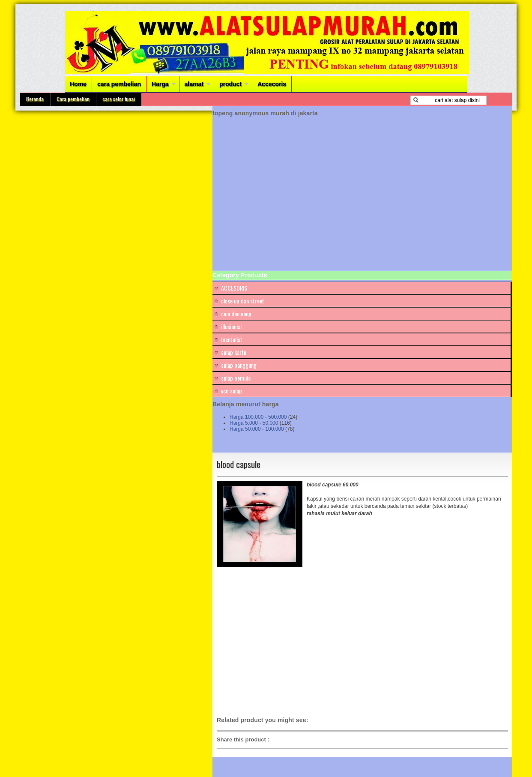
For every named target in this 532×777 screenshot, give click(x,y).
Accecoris (272, 84)
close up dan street (243, 301)
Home (78, 84)
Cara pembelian (73, 99)
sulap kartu (234, 352)
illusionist (232, 326)
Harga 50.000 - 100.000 (257, 429)
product (230, 84)
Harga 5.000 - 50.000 (254, 423)
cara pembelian (119, 84)
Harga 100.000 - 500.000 (258, 417)
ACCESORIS (234, 288)
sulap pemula (236, 378)
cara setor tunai (119, 99)
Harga (160, 84)
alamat (194, 84)
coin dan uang (236, 313)
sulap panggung (239, 365)
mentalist (232, 339)
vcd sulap (232, 391)
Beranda (35, 99)
